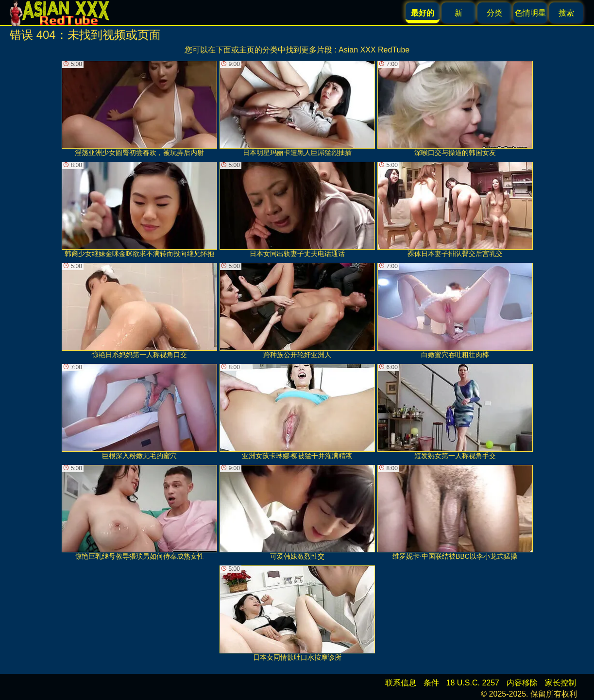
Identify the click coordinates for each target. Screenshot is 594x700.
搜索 (566, 13)
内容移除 (522, 683)
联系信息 (401, 683)
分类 (494, 13)
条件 (431, 683)
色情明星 (530, 13)
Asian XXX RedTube (374, 50)
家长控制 (560, 683)
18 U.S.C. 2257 (473, 683)
